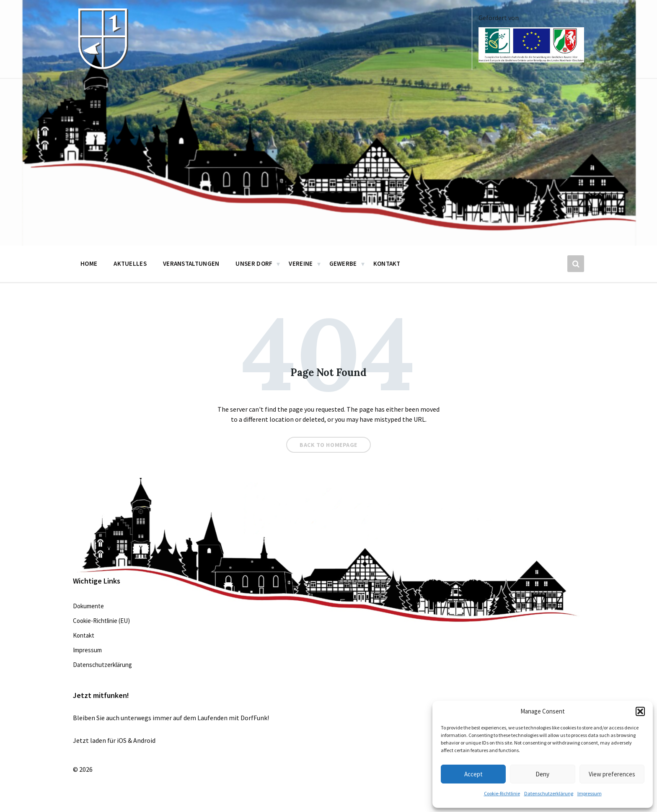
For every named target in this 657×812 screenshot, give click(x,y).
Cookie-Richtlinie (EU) (101, 621)
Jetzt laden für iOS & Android (114, 740)
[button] (640, 711)
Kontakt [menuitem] (387, 263)
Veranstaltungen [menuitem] (191, 263)
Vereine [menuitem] (301, 263)
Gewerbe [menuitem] (343, 263)
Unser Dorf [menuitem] (254, 263)
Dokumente (88, 606)
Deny (542, 774)
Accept (473, 774)
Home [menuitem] (89, 263)
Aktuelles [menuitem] (130, 263)
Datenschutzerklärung (549, 793)
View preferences (612, 774)
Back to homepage (328, 445)
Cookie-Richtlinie (502, 793)
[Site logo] (102, 68)
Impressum (590, 793)
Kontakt (84, 635)
